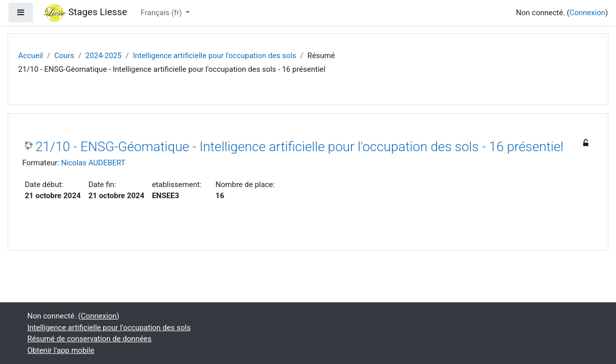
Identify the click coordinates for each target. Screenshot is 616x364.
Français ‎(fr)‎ (162, 13)
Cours (64, 56)
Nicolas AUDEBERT (93, 163)
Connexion (587, 13)
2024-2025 (104, 56)
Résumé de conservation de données (90, 339)
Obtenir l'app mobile (61, 350)
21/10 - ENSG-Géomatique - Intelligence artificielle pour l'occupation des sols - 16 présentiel (299, 147)
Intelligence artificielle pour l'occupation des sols (215, 56)
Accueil (31, 56)
